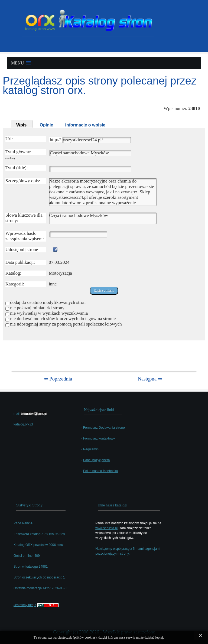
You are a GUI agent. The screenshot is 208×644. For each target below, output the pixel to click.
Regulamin (91, 449)
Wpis (21, 125)
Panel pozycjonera (97, 460)
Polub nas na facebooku (101, 471)
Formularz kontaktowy (99, 438)
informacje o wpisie (85, 125)
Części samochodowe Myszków (103, 218)
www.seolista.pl (106, 528)
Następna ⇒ (150, 379)
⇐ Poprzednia (58, 379)
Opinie (46, 125)
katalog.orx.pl (23, 424)
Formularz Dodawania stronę (104, 428)
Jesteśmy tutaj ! (25, 605)
